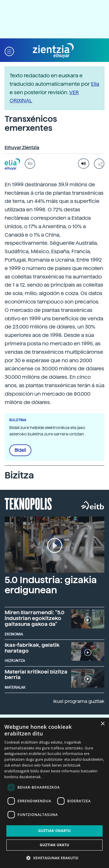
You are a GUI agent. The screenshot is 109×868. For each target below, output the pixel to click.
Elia (95, 84)
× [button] (102, 724)
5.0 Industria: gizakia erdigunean (51, 585)
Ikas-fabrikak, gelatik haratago (32, 648)
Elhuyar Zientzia (22, 148)
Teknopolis (28, 503)
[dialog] (54, 793)
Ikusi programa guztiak (79, 701)
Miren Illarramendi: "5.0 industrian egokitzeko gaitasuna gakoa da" (35, 618)
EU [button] (30, 164)
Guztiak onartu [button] (54, 831)
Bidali (20, 450)
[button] (9, 51)
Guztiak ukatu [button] (55, 845)
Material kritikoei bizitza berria (36, 675)
